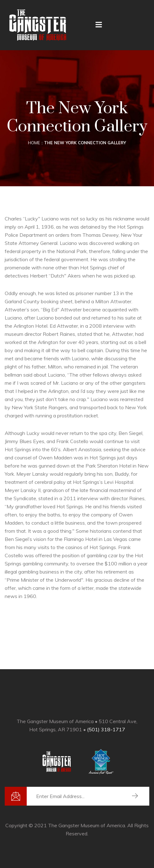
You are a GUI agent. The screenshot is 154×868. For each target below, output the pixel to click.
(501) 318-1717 (106, 729)
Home (34, 143)
